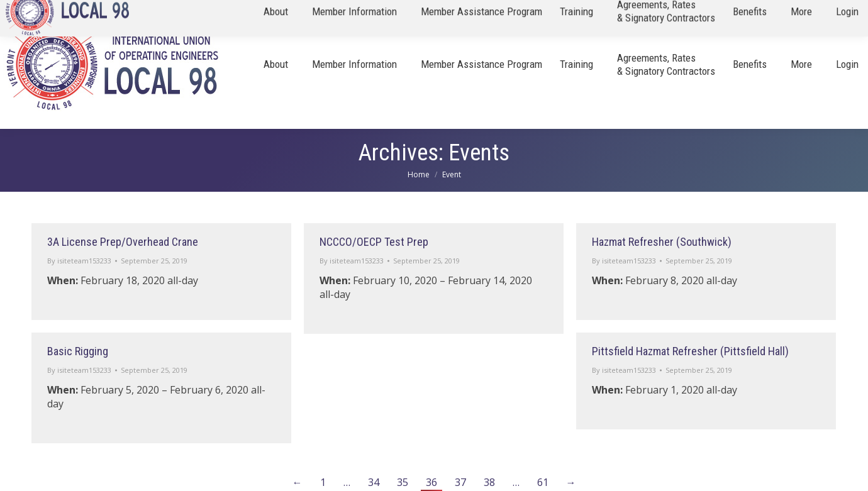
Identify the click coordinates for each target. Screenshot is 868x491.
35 (403, 482)
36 (431, 482)
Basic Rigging (78, 351)
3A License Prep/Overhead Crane (123, 242)
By (79, 261)
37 (460, 482)
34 (374, 482)
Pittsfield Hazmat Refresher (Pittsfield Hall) (690, 351)
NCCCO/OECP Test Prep (374, 242)
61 (543, 482)
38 (489, 482)
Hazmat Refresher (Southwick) (662, 242)
